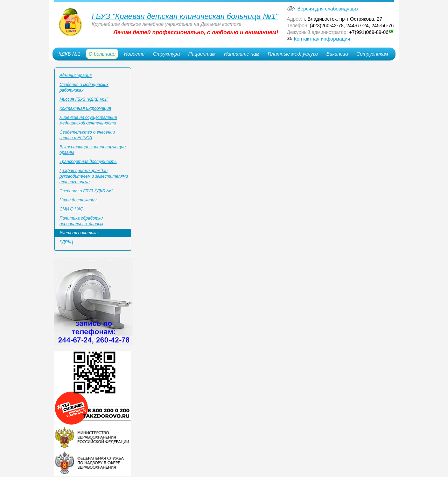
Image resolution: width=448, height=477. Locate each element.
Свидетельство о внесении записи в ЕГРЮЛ (87, 135)
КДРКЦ (66, 242)
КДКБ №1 (69, 54)
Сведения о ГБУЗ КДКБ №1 (86, 191)
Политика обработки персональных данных (81, 221)
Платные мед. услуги (293, 54)
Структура (166, 54)
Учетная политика (79, 233)
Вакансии (337, 54)
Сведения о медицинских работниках (84, 87)
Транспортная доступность (88, 162)
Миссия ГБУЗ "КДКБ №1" (84, 99)
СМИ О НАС (71, 209)
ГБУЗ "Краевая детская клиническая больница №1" (185, 16)
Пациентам (202, 54)
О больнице (102, 54)
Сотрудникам (372, 54)
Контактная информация (322, 39)
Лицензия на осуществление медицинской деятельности (88, 120)
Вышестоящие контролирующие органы (93, 150)
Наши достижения (78, 200)
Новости (134, 54)
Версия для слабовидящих (328, 9)
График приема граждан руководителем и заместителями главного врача (94, 176)
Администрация (76, 76)
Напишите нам (242, 54)
